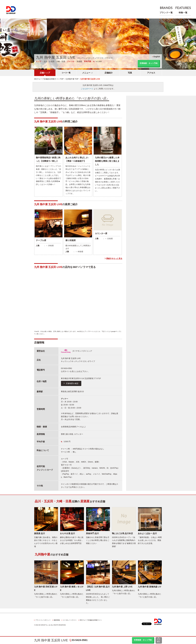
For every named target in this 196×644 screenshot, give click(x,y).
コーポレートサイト (70, 620)
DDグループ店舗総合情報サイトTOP (49, 79)
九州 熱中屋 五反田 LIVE (51, 640)
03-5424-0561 (80, 640)
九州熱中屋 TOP (72, 79)
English (157, 57)
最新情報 (57, 620)
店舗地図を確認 (72, 383)
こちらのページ (87, 89)
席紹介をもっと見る (114, 258)
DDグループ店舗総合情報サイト (91, 620)
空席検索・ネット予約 (143, 640)
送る (158, 642)
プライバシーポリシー (43, 620)
